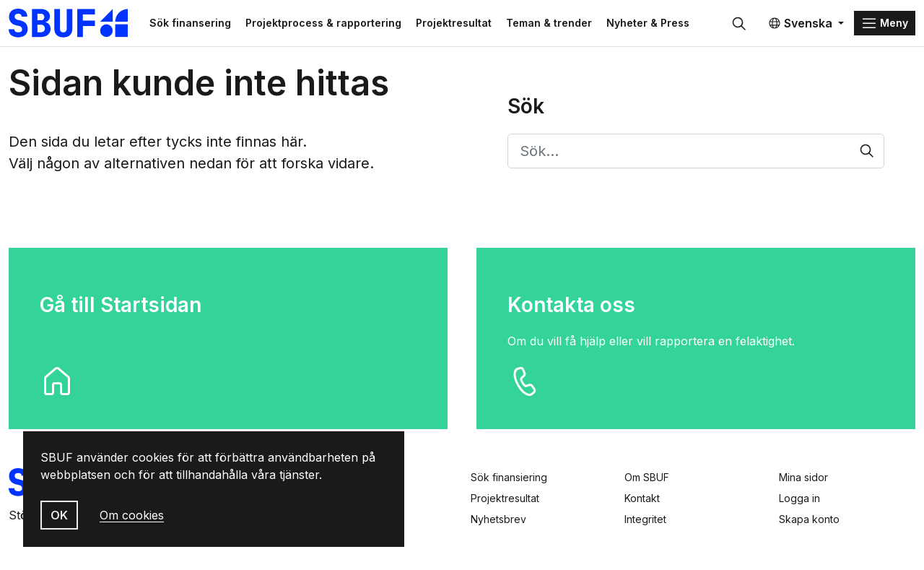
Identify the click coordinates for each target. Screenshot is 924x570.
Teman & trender (549, 23)
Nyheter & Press (648, 23)
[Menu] (885, 23)
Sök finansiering (509, 477)
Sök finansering (190, 23)
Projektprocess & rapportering (323, 23)
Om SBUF (647, 477)
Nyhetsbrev (498, 519)
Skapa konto (809, 519)
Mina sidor (803, 477)
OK (59, 515)
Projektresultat (454, 23)
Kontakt (642, 498)
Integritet (645, 519)
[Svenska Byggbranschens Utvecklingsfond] (75, 23)
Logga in (799, 498)
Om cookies (132, 515)
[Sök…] (696, 151)
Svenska (800, 23)
